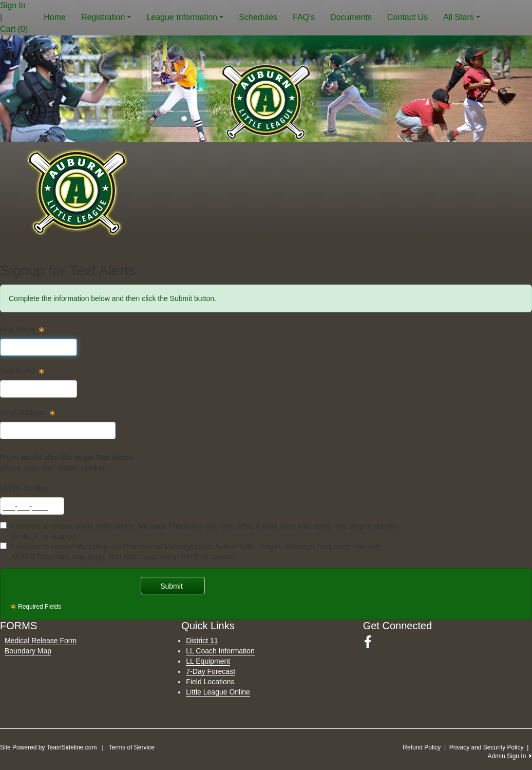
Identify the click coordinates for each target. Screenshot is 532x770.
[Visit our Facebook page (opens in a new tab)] (372, 642)
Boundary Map (28, 651)
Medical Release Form (41, 641)
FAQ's (304, 17)
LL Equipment (208, 661)
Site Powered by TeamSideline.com (49, 747)
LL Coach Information (220, 651)
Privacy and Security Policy (487, 747)
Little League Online (218, 692)
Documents (351, 17)
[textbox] (39, 347)
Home (55, 17)
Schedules (258, 17)
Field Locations (210, 682)
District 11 (202, 641)
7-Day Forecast (211, 671)
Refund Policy (422, 747)
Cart (14, 29)
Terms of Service (131, 747)
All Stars (462, 17)
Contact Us (407, 17)
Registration (106, 17)
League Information (185, 17)
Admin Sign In (510, 756)
